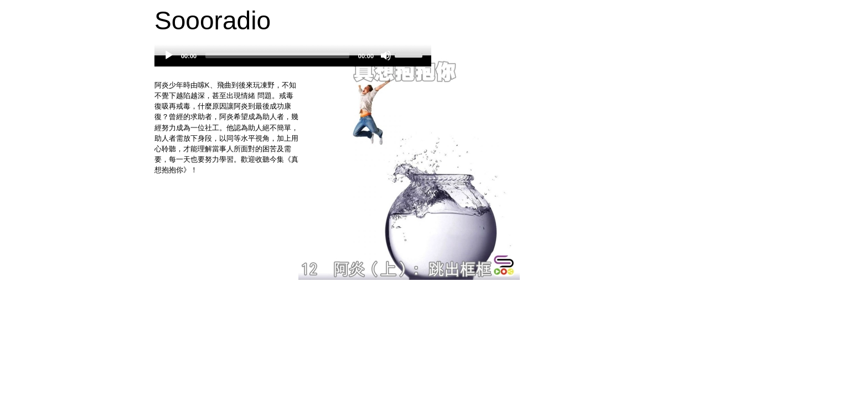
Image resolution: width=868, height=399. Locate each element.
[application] (293, 61)
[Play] (169, 55)
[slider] (277, 55)
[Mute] (386, 55)
